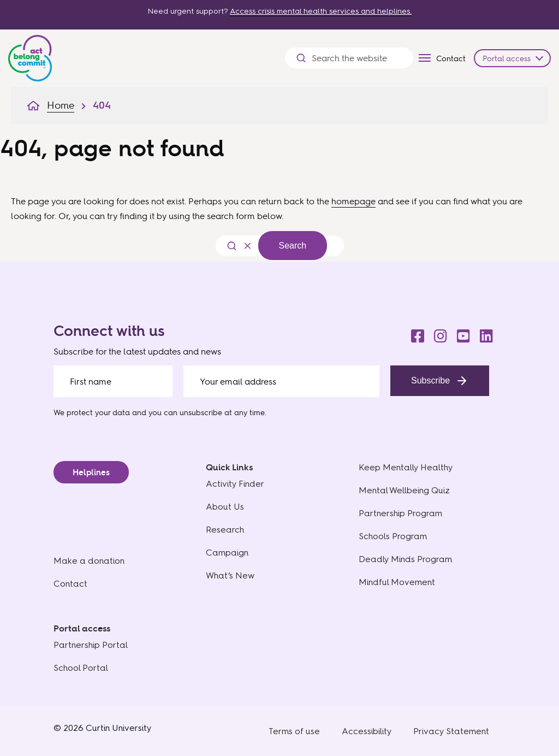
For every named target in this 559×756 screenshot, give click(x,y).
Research (225, 530)
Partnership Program (400, 513)
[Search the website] (357, 58)
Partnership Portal (91, 645)
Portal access (507, 58)
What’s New (230, 575)
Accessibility (367, 731)
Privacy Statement (451, 731)
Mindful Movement (397, 582)
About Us (225, 507)
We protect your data (92, 412)
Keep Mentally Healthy (406, 467)
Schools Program (393, 536)
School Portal (81, 668)
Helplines (91, 472)
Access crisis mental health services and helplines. (321, 11)
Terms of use (294, 731)
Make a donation (89, 561)
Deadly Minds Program (405, 559)
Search (293, 246)
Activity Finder (235, 484)
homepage (353, 201)
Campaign (227, 553)
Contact (451, 58)
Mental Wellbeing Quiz (404, 490)
